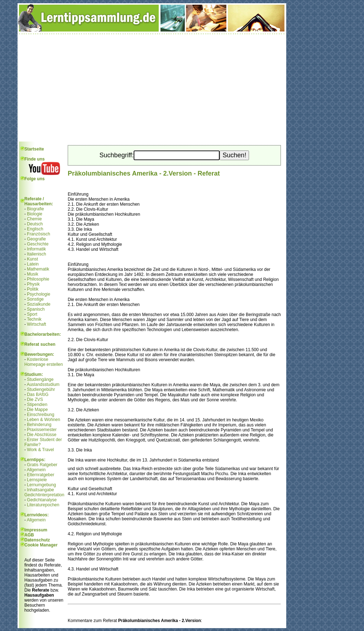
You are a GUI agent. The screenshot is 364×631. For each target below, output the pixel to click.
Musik (32, 274)
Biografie (35, 209)
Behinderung (39, 425)
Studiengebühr (41, 389)
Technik (34, 319)
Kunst (32, 259)
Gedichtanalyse (42, 500)
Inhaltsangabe (40, 490)
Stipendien (37, 405)
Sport (32, 314)
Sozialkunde (39, 304)
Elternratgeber (40, 475)
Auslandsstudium (43, 384)
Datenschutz (37, 540)
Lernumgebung (41, 485)
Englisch (35, 229)
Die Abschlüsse (42, 435)
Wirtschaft (36, 324)
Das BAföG (38, 395)
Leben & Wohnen (44, 420)
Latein (33, 264)
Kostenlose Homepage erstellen (44, 362)
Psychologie (39, 294)
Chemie (34, 219)
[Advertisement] (152, 88)
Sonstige (35, 299)
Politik (33, 289)
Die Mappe (37, 410)
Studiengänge (40, 379)
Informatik (36, 249)
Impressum (36, 530)
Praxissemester (42, 430)
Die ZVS (35, 400)
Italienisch (36, 254)
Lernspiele (37, 480)
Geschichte (38, 244)
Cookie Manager (41, 545)
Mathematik (38, 269)
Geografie (36, 239)
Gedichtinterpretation (44, 495)
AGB (29, 535)
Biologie (35, 214)
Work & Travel (40, 450)
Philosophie (38, 279)
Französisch (39, 234)
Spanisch (36, 309)
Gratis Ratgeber (42, 465)
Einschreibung (40, 415)
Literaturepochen (43, 505)
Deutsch (35, 224)
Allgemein (36, 470)
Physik (33, 284)
